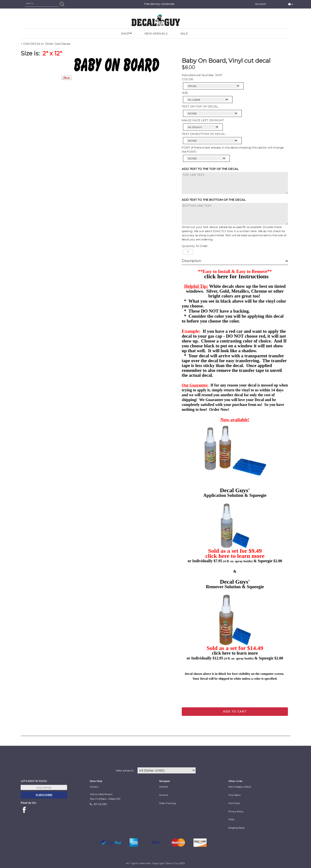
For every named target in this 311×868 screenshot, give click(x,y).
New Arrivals (156, 33)
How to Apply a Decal (240, 787)
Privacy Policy (236, 812)
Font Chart (234, 803)
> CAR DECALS (32, 44)
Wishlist (164, 787)
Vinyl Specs (234, 795)
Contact (94, 787)
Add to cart (235, 711)
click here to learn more (235, 556)
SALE (184, 33)
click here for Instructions (236, 276)
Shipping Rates (237, 828)
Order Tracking (167, 803)
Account (260, 4)
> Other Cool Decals (56, 44)
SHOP (125, 33)
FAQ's (231, 820)
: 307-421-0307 (100, 804)
